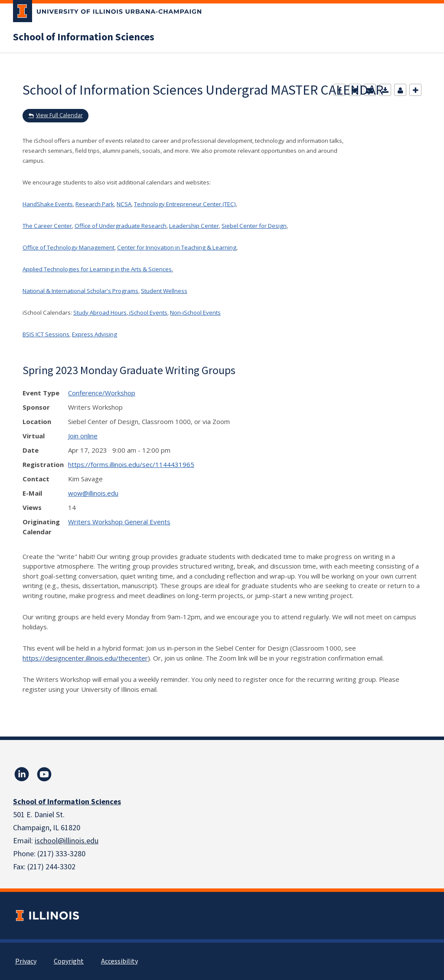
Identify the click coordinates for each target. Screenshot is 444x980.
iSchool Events (148, 312)
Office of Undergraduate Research (121, 226)
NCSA (124, 204)
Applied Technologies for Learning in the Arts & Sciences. (98, 269)
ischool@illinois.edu (67, 841)
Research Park (95, 204)
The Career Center (47, 226)
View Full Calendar (59, 115)
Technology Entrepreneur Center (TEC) (185, 204)
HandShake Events (48, 204)
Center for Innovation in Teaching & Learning (177, 247)
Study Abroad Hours (100, 312)
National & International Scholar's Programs (80, 291)
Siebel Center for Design (254, 226)
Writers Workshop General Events (119, 522)
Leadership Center (194, 226)
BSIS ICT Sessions (46, 334)
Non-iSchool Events (195, 312)
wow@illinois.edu (93, 493)
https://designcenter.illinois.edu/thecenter (85, 658)
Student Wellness (164, 291)
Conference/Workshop (102, 393)
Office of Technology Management (69, 247)
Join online (83, 436)
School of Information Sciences (84, 37)
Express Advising (95, 334)
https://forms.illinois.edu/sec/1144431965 (131, 464)
